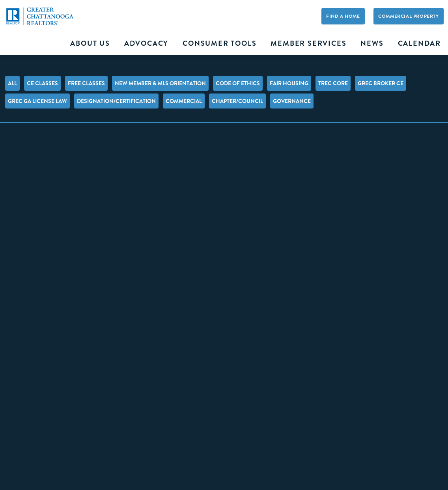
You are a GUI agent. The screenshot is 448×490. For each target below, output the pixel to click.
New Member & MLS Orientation (160, 83)
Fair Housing (289, 83)
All (12, 83)
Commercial (184, 101)
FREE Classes (86, 83)
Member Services (308, 43)
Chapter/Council (237, 101)
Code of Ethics (238, 83)
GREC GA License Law (37, 101)
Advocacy (146, 43)
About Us (90, 43)
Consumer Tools (219, 43)
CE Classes (42, 83)
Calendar (419, 43)
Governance (292, 101)
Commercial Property (408, 16)
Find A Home (343, 16)
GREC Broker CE (381, 83)
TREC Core (333, 83)
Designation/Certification (116, 101)
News (372, 43)
